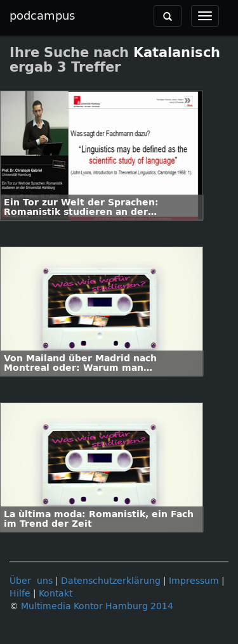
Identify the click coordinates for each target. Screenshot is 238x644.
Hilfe (20, 594)
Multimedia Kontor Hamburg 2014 (97, 606)
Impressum (194, 581)
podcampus (42, 16)
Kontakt (56, 594)
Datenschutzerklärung (111, 581)
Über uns (31, 581)
